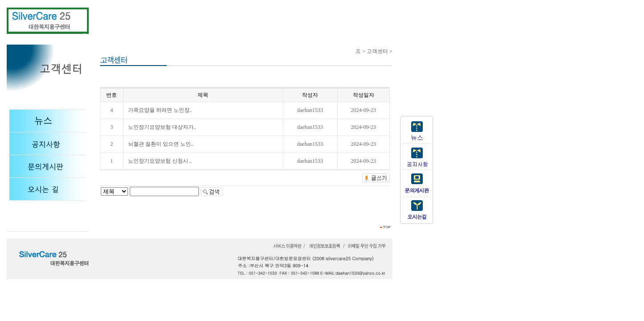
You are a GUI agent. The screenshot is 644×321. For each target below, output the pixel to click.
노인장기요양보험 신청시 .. (160, 161)
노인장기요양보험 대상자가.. (162, 127)
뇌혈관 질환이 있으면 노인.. (161, 144)
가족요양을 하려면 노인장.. (160, 110)
